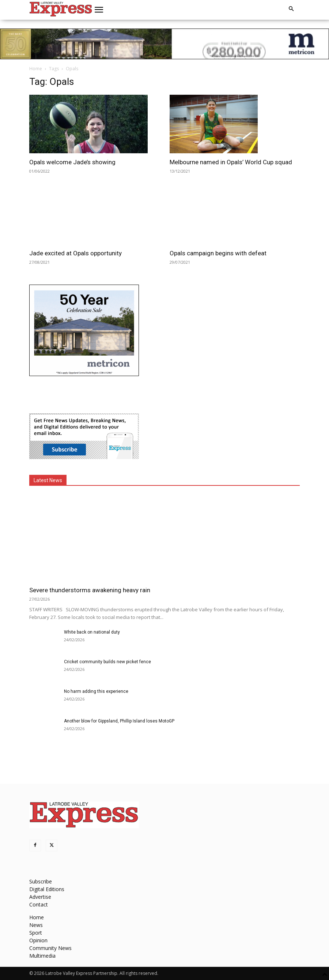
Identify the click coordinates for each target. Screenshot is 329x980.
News (36, 925)
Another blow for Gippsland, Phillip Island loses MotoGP (119, 721)
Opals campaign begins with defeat (218, 253)
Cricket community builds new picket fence (107, 662)
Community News (50, 948)
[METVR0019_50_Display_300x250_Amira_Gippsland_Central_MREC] (84, 374)
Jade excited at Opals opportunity (75, 253)
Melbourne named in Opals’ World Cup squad (231, 162)
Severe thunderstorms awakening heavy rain (90, 590)
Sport (36, 933)
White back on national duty (92, 632)
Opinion (38, 940)
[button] (99, 10)
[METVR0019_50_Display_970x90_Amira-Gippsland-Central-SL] (164, 44)
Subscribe (41, 881)
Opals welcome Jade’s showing (72, 162)
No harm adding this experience (96, 691)
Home (36, 69)
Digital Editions (47, 889)
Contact (39, 904)
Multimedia (42, 956)
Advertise (40, 897)
